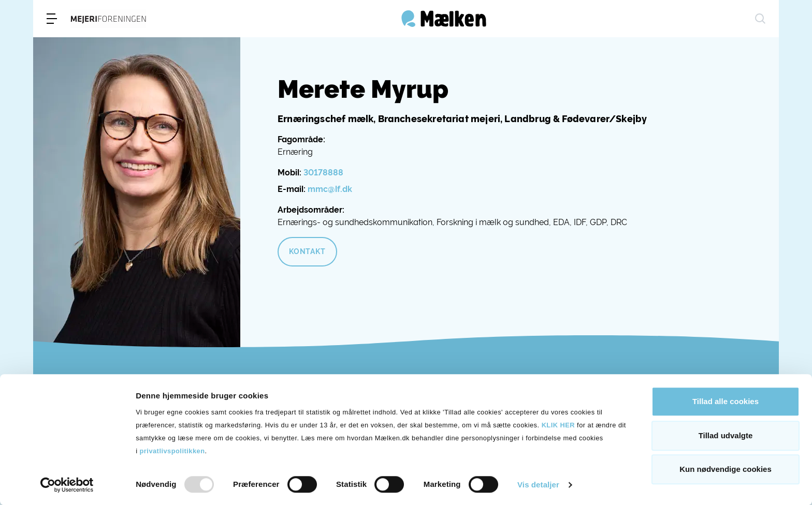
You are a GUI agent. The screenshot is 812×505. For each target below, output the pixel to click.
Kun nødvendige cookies (726, 469)
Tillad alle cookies (726, 401)
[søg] (760, 19)
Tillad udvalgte (726, 435)
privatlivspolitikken (172, 451)
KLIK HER (558, 425)
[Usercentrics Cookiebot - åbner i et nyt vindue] (67, 485)
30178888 (323, 173)
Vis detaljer (538, 485)
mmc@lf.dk (330, 189)
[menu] (52, 19)
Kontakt (307, 251)
